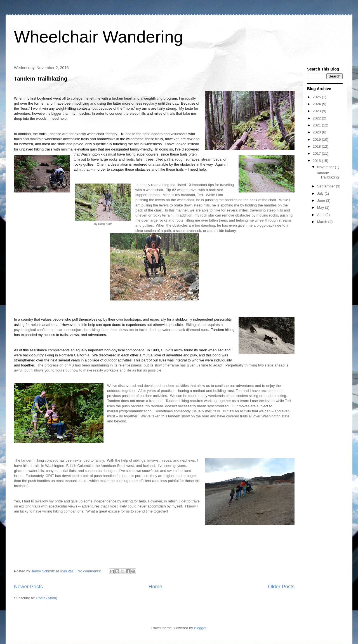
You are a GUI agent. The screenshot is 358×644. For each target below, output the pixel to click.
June (322, 200)
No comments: (90, 571)
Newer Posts (28, 587)
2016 (317, 161)
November (326, 167)
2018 (317, 146)
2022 (317, 118)
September (327, 186)
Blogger (200, 628)
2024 (317, 104)
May (321, 207)
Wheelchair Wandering (99, 37)
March (323, 222)
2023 (317, 111)
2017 (317, 153)
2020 (317, 132)
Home (155, 587)
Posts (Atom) (47, 598)
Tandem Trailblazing (41, 79)
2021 (317, 125)
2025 (317, 97)
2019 (317, 139)
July (321, 193)
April (321, 215)
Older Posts (281, 587)
